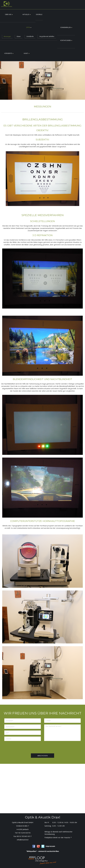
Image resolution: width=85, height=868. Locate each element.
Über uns (9, 14)
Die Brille (39, 14)
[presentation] (48, 747)
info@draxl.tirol (23, 840)
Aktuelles (27, 14)
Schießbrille (30, 36)
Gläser (19, 36)
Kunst (27, 53)
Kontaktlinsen (66, 40)
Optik (29, 27)
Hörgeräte (9, 53)
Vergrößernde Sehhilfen (47, 36)
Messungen (7, 36)
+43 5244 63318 (24, 833)
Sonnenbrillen (66, 27)
